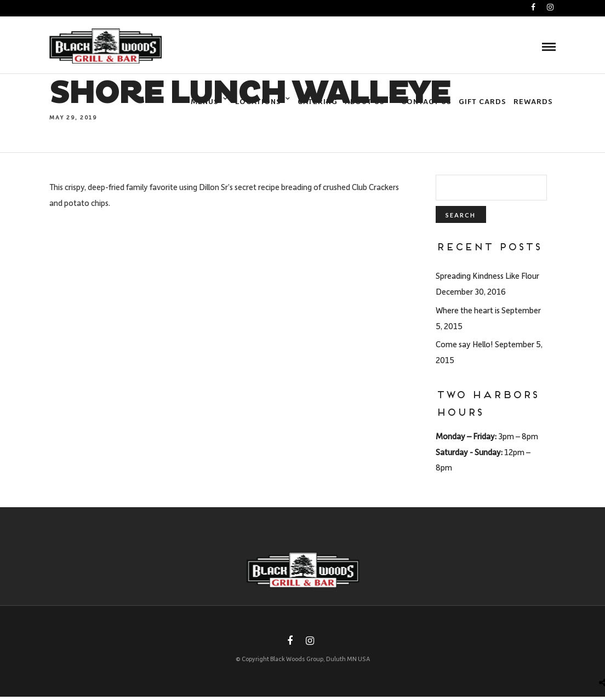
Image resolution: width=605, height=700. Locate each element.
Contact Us (426, 101)
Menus (205, 101)
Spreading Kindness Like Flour (487, 276)
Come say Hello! (464, 344)
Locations (258, 101)
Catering (318, 101)
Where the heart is (468, 310)
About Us (365, 101)
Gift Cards (483, 101)
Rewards (533, 101)
